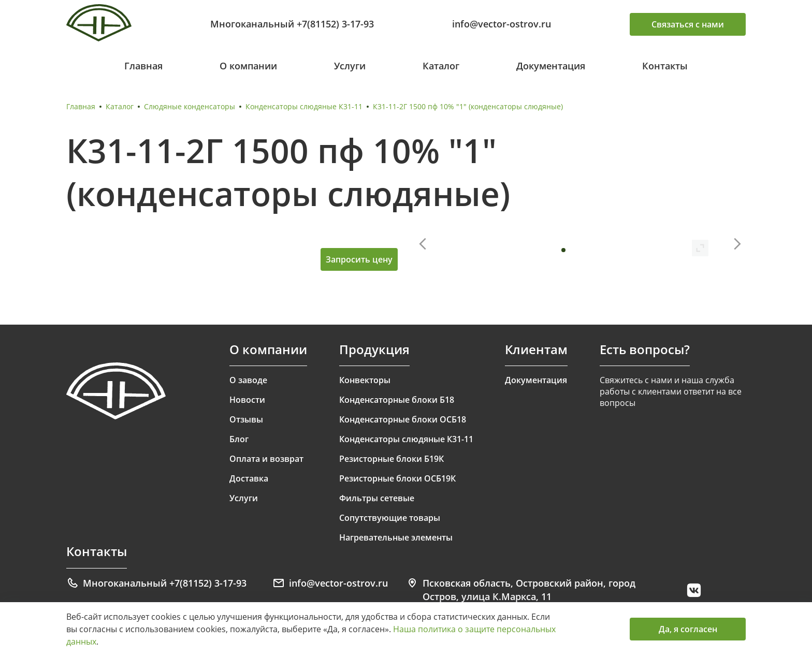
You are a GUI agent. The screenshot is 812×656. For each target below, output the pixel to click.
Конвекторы (365, 380)
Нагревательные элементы (396, 537)
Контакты (665, 66)
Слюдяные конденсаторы (190, 106)
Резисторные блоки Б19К (392, 459)
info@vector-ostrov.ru (502, 24)
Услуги (350, 66)
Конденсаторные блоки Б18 (397, 400)
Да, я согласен (688, 629)
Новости (247, 400)
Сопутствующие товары (390, 518)
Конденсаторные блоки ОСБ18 (403, 419)
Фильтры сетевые (377, 498)
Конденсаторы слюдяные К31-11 (304, 106)
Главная (143, 66)
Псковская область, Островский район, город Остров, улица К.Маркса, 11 (521, 590)
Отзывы (246, 419)
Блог (239, 439)
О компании (248, 66)
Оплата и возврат (266, 459)
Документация (551, 66)
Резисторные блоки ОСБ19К (397, 478)
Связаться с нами (688, 24)
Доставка (249, 478)
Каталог (441, 66)
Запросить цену (359, 259)
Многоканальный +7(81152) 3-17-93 (292, 24)
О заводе (248, 380)
